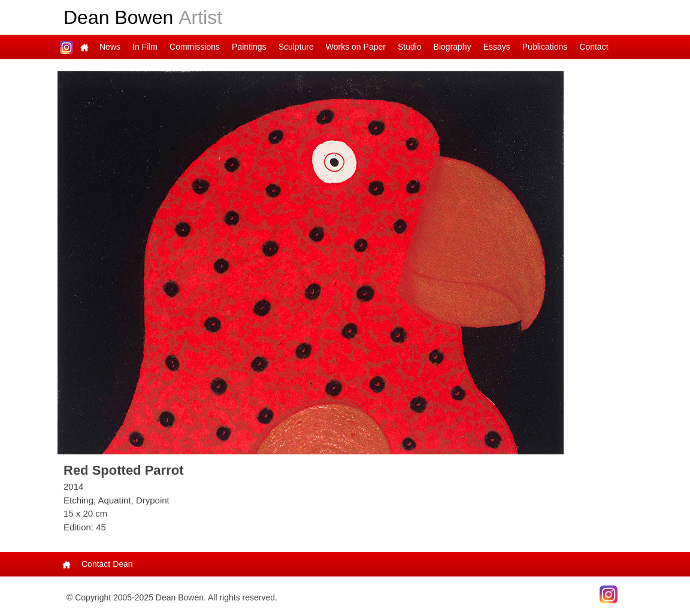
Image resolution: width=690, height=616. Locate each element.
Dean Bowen (143, 17)
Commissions (195, 47)
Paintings (249, 47)
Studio (410, 47)
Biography (453, 47)
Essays (497, 47)
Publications (545, 47)
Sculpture (296, 47)
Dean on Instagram (66, 47)
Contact (594, 47)
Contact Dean (107, 564)
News (110, 47)
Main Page (84, 47)
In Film (145, 47)
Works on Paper (356, 47)
